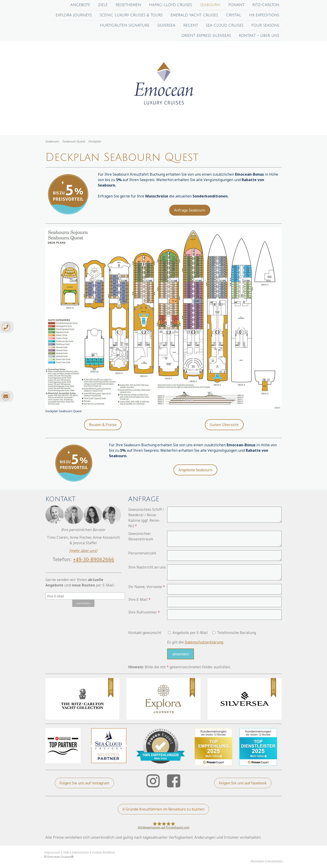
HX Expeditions (264, 16)
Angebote (80, 5)
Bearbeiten (275, 861)
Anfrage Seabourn (190, 210)
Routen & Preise (103, 425)
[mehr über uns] (83, 551)
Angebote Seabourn (195, 470)
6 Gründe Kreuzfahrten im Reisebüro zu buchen (163, 809)
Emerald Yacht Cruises (194, 16)
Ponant (236, 5)
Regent (191, 26)
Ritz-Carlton (266, 5)
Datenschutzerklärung (204, 642)
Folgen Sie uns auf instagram (84, 783)
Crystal (234, 16)
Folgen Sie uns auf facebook (243, 783)
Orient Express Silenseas (206, 37)
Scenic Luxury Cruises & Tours (131, 16)
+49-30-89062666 (94, 559)
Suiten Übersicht (224, 425)
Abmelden (258, 861)
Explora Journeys (74, 16)
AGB (66, 852)
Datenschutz (80, 852)
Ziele (103, 5)
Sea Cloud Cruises (225, 26)
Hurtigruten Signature (125, 26)
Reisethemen (128, 5)
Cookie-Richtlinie (103, 852)
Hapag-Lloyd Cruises (171, 5)
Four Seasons (265, 26)
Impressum (52, 852)
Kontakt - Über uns (259, 37)
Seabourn (210, 5)
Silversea (166, 26)
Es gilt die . (196, 642)
